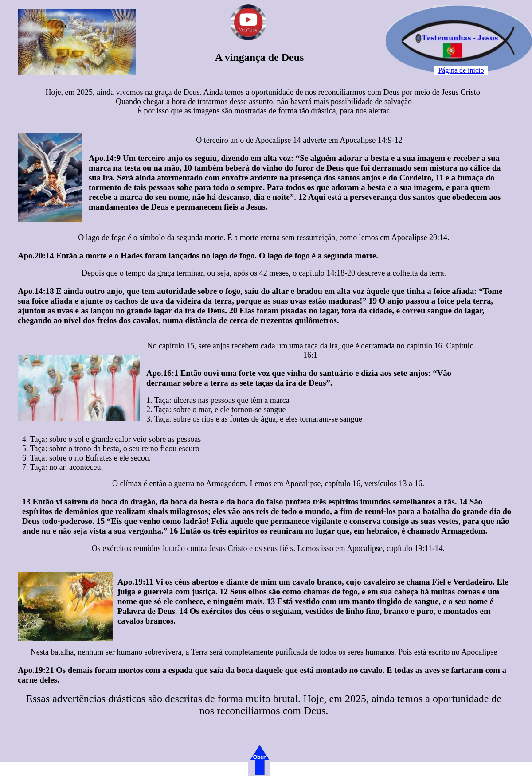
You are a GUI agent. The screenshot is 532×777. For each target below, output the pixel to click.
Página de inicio (461, 70)
